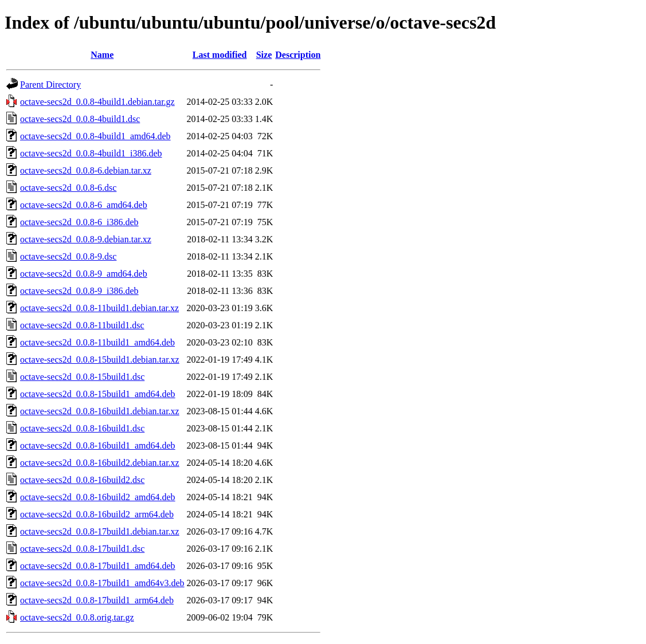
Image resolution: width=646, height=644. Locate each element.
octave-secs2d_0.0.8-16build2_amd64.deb (98, 497)
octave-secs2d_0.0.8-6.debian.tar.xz (86, 170)
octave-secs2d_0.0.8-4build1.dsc (80, 119)
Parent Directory (50, 85)
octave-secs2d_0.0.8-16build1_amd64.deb (98, 445)
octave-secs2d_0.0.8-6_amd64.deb (84, 205)
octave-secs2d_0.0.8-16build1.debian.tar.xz (100, 411)
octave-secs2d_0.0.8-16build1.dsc (82, 428)
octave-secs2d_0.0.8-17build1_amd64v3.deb (102, 583)
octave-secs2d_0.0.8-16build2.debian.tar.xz (100, 463)
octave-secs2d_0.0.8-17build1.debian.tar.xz (100, 531)
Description (298, 55)
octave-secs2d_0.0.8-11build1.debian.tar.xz (99, 308)
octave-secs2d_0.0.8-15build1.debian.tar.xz (100, 360)
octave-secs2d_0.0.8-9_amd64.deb (84, 274)
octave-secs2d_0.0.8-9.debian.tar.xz (86, 239)
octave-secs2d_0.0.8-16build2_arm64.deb (97, 514)
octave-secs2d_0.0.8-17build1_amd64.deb (98, 566)
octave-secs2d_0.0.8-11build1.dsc (82, 325)
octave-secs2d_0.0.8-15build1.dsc (82, 377)
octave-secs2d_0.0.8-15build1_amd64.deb (98, 394)
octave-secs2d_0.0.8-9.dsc (68, 256)
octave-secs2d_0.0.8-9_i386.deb (79, 291)
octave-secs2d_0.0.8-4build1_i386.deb (91, 153)
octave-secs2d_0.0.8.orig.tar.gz (77, 617)
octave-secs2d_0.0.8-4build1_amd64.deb (95, 136)
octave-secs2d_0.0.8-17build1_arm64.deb (97, 600)
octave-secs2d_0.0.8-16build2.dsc (82, 480)
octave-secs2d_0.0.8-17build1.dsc (82, 549)
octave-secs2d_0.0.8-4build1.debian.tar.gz (97, 102)
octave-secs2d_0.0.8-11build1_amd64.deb (97, 342)
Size (264, 55)
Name (102, 55)
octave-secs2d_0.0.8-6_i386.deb (79, 222)
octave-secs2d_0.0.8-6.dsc (68, 188)
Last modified (220, 55)
